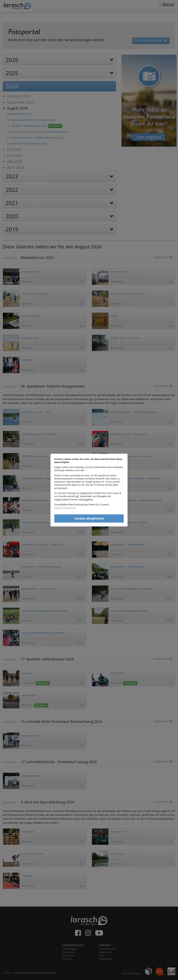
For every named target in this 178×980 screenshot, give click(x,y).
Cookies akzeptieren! (89, 518)
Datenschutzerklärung (65, 508)
